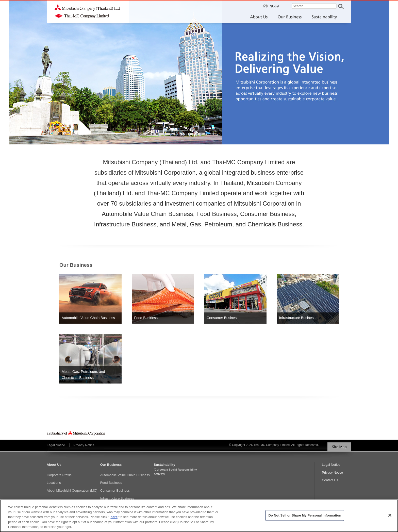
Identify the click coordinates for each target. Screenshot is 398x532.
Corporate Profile (59, 475)
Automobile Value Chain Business (125, 475)
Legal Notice (56, 445)
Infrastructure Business (117, 498)
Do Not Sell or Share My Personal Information (305, 518)
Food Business (111, 483)
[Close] (390, 518)
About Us (54, 465)
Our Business (111, 465)
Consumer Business (115, 491)
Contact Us (330, 480)
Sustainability (179, 470)
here (114, 519)
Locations (54, 483)
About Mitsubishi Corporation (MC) (72, 491)
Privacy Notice (84, 445)
